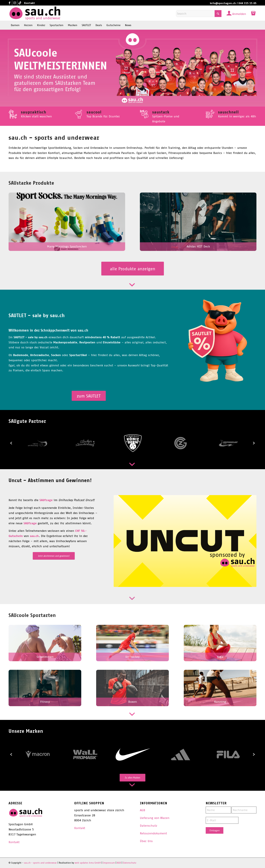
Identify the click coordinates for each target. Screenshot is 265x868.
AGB (143, 810)
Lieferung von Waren (155, 818)
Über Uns (146, 841)
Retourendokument (153, 833)
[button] (11, 443)
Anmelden (239, 14)
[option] (133, 443)
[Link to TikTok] (20, 3)
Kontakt (29, 3)
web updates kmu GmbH (88, 863)
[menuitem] (29, 3)
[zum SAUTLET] (89, 396)
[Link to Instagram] (15, 3)
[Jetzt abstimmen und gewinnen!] (54, 556)
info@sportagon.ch (223, 3)
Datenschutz (149, 826)
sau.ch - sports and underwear (40, 863)
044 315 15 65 (247, 3)
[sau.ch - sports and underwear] (35, 13)
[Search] (199, 14)
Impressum (109, 863)
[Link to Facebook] (10, 3)
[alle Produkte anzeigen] (133, 269)
